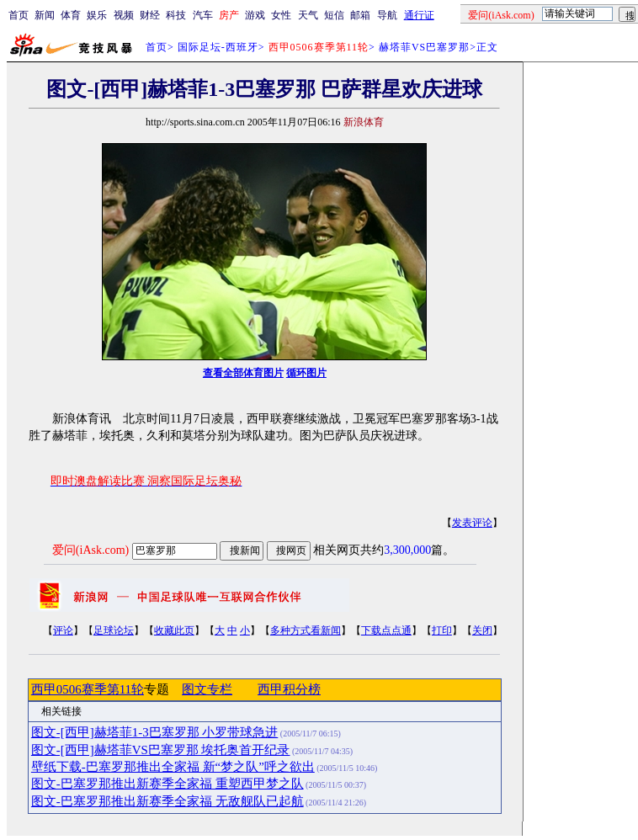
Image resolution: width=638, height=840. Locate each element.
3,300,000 (407, 550)
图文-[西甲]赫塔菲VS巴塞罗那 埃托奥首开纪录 (161, 750)
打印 (442, 630)
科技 (176, 15)
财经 (150, 15)
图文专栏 (207, 689)
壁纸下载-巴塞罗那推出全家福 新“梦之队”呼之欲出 (173, 767)
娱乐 (97, 15)
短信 (334, 15)
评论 (63, 630)
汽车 (203, 15)
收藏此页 (174, 630)
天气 (308, 15)
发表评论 (472, 523)
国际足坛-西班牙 (218, 47)
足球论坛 (114, 630)
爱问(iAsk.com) (90, 550)
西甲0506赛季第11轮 (88, 689)
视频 (124, 15)
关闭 (482, 630)
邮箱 (360, 15)
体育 (71, 15)
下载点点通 (386, 630)
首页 (19, 15)
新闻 (45, 15)
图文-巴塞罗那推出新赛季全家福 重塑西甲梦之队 (167, 784)
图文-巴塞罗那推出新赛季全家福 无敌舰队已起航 (167, 801)
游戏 (255, 15)
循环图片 (306, 373)
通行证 (419, 15)
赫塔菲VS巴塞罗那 (424, 47)
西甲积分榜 (289, 689)
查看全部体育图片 (243, 373)
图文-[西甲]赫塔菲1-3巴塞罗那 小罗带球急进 (154, 732)
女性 (281, 15)
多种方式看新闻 (306, 630)
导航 (387, 15)
